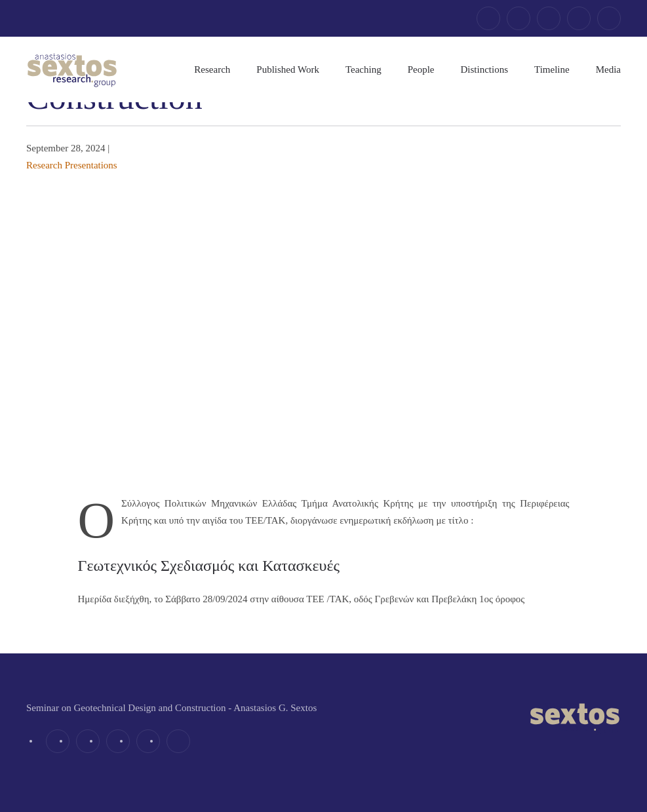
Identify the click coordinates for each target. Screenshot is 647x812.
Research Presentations (72, 165)
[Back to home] (72, 69)
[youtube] (579, 18)
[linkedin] (549, 18)
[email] (609, 18)
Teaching (363, 69)
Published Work (288, 69)
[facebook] (488, 18)
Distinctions (485, 69)
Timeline (552, 69)
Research (212, 69)
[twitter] (519, 18)
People (421, 69)
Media (608, 69)
